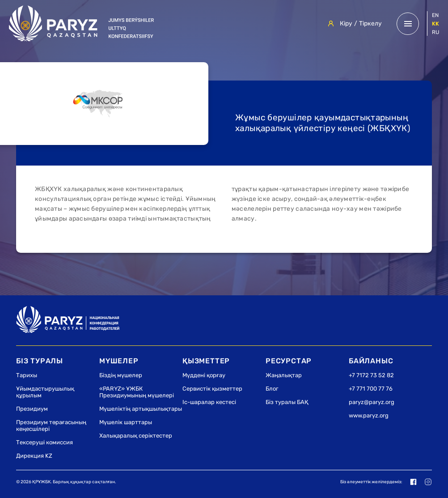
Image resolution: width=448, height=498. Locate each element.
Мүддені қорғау (204, 375)
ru (435, 32)
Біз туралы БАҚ (287, 402)
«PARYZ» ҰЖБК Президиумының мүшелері (137, 392)
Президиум (32, 409)
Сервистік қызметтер (212, 389)
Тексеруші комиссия (44, 442)
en (435, 15)
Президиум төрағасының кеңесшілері (51, 426)
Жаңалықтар (284, 375)
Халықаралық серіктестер (136, 436)
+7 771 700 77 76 (371, 389)
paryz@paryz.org (372, 402)
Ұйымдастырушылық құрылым (45, 392)
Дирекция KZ (34, 456)
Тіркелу (370, 23)
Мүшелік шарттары (126, 422)
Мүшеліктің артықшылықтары (141, 409)
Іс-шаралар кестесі (209, 402)
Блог (272, 389)
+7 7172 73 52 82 (371, 375)
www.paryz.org (369, 415)
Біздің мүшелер (121, 375)
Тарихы (27, 375)
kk (435, 24)
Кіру (346, 23)
